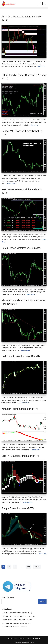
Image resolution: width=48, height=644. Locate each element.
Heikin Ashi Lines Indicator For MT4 (21, 356)
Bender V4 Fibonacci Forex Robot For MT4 (17, 620)
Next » (37, 567)
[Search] (45, 4)
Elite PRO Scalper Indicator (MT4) (20, 456)
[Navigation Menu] (40, 4)
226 (28, 567)
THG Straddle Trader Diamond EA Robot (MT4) (18, 616)
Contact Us (36, 638)
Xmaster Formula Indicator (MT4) (20, 409)
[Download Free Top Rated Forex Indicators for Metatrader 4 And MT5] (8, 4)
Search (42, 601)
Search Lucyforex (8, 597)
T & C (29, 638)
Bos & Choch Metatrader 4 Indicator (21, 248)
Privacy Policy (12, 638)
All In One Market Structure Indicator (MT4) (17, 613)
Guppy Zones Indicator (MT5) (18, 508)
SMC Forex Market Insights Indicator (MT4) (17, 623)
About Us (22, 638)
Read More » (36, 125)
